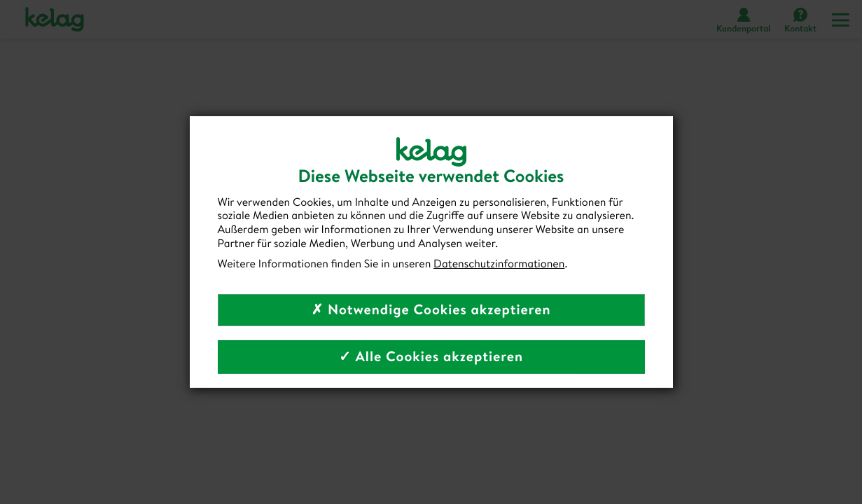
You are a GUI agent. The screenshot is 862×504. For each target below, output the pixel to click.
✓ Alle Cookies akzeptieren (431, 357)
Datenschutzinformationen (499, 264)
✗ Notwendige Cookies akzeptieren (431, 310)
